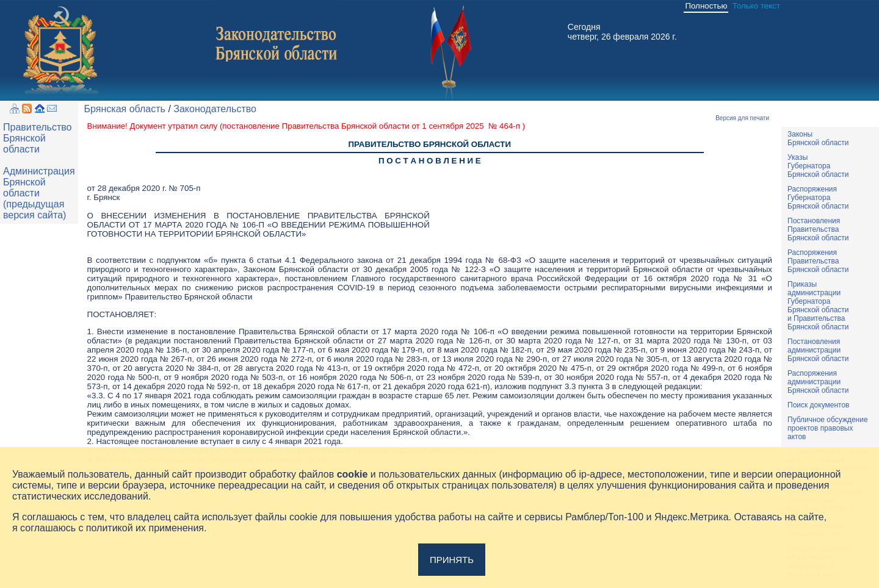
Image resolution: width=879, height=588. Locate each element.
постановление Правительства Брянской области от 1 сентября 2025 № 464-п (372, 126)
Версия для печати (742, 118)
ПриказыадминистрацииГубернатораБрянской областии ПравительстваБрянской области (818, 306)
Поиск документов (818, 405)
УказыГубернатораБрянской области (818, 166)
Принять (452, 560)
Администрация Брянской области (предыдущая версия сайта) (39, 193)
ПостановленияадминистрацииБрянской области (818, 350)
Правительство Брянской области (37, 138)
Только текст (756, 6)
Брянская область (125, 109)
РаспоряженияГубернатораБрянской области (818, 198)
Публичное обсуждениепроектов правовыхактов (828, 428)
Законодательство (215, 109)
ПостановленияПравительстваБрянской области (818, 229)
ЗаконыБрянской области (818, 138)
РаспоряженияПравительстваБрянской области (818, 261)
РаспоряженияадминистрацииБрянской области (818, 382)
